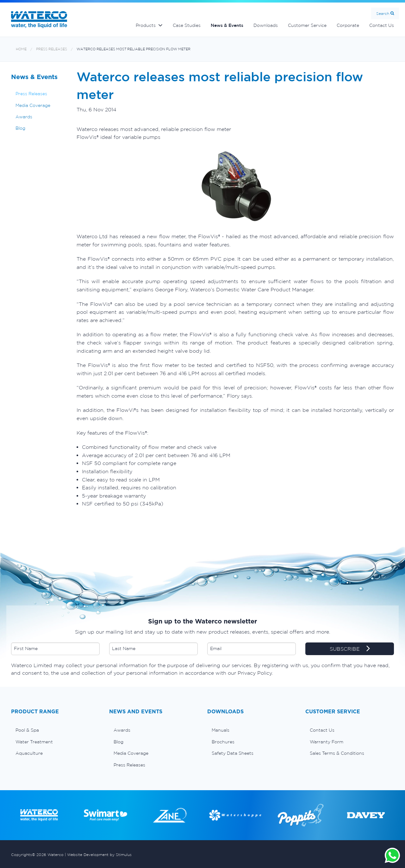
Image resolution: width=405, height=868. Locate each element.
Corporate (348, 25)
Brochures (223, 742)
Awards (24, 117)
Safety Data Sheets (233, 753)
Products (146, 25)
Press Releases (52, 49)
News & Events (227, 25)
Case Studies (187, 25)
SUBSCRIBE (350, 649)
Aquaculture (29, 753)
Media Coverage (33, 105)
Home (21, 49)
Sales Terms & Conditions (337, 753)
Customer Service (307, 25)
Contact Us (382, 25)
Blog (20, 128)
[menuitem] (55, 730)
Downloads (266, 25)
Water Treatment (34, 742)
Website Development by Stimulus (99, 855)
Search (383, 13)
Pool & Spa (27, 730)
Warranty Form (327, 742)
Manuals (221, 730)
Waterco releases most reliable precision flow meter (134, 49)
